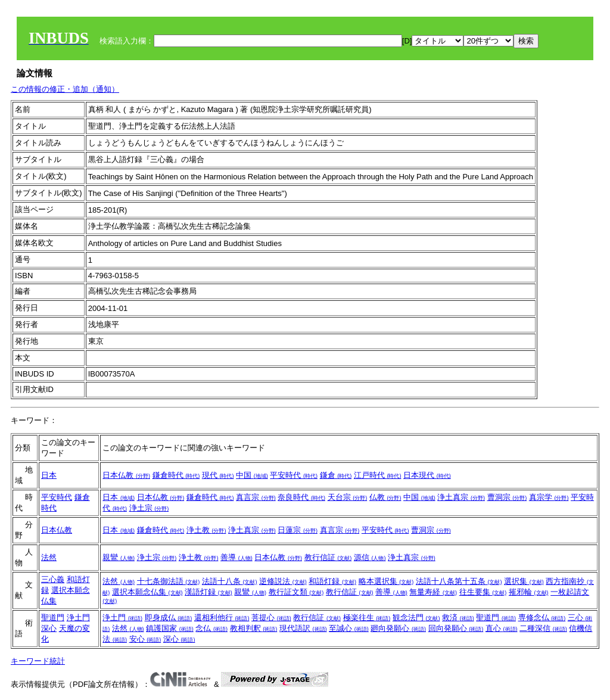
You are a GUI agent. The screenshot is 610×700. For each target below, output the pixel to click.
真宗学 (549, 497)
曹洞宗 (507, 497)
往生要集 (483, 592)
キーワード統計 (38, 661)
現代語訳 (303, 628)
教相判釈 (254, 628)
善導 (236, 557)
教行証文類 (296, 592)
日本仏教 (126, 475)
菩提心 (271, 617)
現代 (218, 475)
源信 (370, 557)
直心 (502, 628)
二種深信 (543, 628)
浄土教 (206, 530)
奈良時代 (301, 497)
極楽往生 (367, 617)
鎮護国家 (170, 628)
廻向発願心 (398, 628)
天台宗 (348, 497)
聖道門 (53, 617)
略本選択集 (386, 581)
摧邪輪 (529, 592)
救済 (458, 617)
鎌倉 (336, 475)
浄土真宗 (461, 497)
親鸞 (119, 557)
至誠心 (349, 628)
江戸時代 (378, 475)
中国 (252, 475)
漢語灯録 (208, 592)
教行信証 (328, 557)
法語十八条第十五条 (459, 581)
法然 (49, 557)
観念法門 (416, 617)
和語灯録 (332, 581)
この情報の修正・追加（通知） (65, 89)
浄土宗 (149, 508)
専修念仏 (542, 617)
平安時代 (294, 475)
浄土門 (78, 617)
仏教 (385, 497)
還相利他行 (222, 617)
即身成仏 (169, 617)
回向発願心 (456, 628)
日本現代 (427, 475)
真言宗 (256, 497)
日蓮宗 (298, 530)
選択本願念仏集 (147, 592)
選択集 (524, 581)
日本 (49, 475)
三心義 (53, 579)
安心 (145, 639)
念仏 (211, 628)
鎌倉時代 (176, 475)
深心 (49, 628)
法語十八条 (230, 581)
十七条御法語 (169, 581)
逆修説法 (283, 581)
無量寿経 (433, 592)
